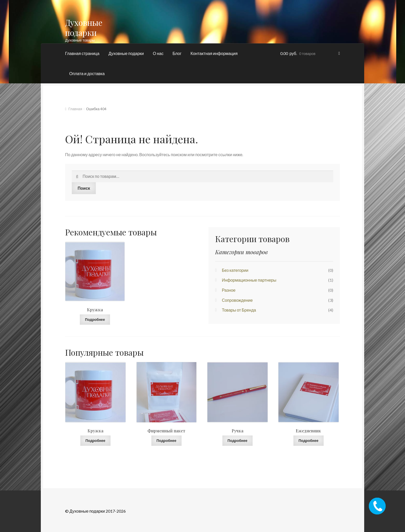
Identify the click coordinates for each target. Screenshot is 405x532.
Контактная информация (214, 53)
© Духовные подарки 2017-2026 (95, 511)
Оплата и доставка (87, 73)
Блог (177, 53)
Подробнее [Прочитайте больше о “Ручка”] (237, 440)
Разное (229, 290)
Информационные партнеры (249, 280)
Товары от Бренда (239, 310)
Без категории (235, 270)
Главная (75, 109)
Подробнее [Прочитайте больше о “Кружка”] (95, 319)
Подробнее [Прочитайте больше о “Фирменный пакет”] (166, 440)
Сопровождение (237, 300)
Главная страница (82, 53)
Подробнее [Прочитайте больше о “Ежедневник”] (309, 440)
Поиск (84, 188)
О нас (158, 53)
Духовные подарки (84, 27)
